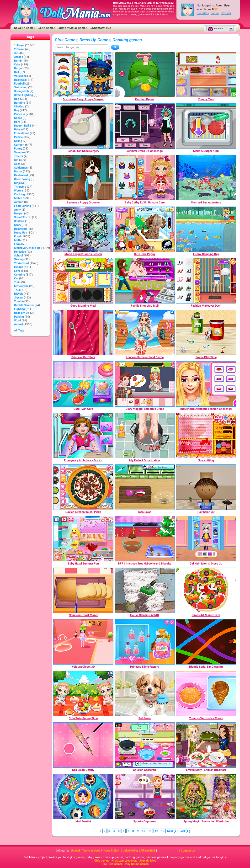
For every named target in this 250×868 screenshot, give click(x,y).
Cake (17, 64)
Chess (18, 118)
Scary (18, 225)
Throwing (20, 187)
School (19, 256)
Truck (18, 290)
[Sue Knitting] (206, 436)
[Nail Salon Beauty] (83, 745)
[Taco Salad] (145, 487)
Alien (17, 164)
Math (17, 240)
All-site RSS (148, 851)
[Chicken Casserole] (145, 745)
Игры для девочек (124, 861)
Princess (20, 114)
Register (226, 13)
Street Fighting (24, 95)
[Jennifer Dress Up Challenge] (145, 126)
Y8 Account (21, 263)
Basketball (21, 80)
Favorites (203, 13)
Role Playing (22, 179)
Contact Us (188, 851)
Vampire (19, 152)
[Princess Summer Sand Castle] (145, 332)
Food (17, 236)
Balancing (20, 229)
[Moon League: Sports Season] (83, 229)
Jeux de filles (148, 861)
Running (20, 103)
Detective (20, 252)
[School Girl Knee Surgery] (83, 126)
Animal (19, 324)
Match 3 (19, 198)
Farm (17, 244)
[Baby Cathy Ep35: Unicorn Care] (145, 178)
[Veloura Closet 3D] (83, 642)
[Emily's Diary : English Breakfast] (206, 745)
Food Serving (23, 206)
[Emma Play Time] (206, 332)
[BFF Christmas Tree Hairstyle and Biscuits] (145, 539)
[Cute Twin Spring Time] (83, 693)
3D (16, 53)
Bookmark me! (101, 28)
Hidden (19, 267)
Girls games (102, 861)
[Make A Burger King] (206, 126)
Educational (22, 133)
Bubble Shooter (24, 305)
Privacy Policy (110, 851)
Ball (16, 72)
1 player (19, 45)
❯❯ (185, 831)
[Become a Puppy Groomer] (83, 178)
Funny (18, 149)
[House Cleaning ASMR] (145, 590)
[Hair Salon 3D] (206, 487)
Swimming (21, 87)
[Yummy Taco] (206, 75)
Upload (75, 851)
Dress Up (20, 233)
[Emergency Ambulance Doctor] (83, 436)
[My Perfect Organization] (145, 436)
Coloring (20, 275)
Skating (19, 259)
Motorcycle (21, 286)
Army (17, 210)
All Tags (19, 330)
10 (144, 831)
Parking (19, 317)
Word (18, 320)
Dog (17, 99)
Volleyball (20, 76)
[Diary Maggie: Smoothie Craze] (145, 384)
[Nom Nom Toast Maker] (83, 590)
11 (150, 831)
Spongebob (21, 91)
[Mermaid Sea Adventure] (206, 178)
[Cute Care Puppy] (145, 229)
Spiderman (21, 168)
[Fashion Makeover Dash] (206, 281)
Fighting (19, 309)
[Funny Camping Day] (206, 229)
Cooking (19, 194)
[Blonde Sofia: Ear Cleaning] (206, 642)
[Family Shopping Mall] (145, 281)
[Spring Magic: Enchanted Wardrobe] (206, 797)
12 (156, 831)
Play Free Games (112, 864)
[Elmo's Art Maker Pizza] (206, 590)
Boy (17, 110)
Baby (17, 129)
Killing (18, 141)
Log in (215, 13)
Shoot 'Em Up (23, 217)
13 (163, 831)
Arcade (19, 57)
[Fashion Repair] (145, 75)
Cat (16, 160)
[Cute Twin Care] (83, 384)
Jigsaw (19, 298)
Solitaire (19, 221)
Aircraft (19, 202)
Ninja (17, 183)
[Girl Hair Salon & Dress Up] (206, 539)
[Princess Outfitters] (83, 332)
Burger (18, 68)
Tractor (19, 156)
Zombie (19, 301)
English (215, 29)
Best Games (47, 28)
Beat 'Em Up (22, 313)
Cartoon (19, 145)
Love (17, 271)
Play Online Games (137, 864)
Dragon (19, 213)
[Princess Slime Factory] (145, 642)
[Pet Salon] (145, 693)
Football (19, 84)
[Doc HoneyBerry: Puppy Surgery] (83, 75)
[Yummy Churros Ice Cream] (206, 693)
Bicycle (19, 294)
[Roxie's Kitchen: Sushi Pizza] (83, 487)
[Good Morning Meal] (83, 281)
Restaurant (21, 175)
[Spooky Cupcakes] (145, 797)
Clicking (19, 107)
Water (18, 191)
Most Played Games (73, 28)
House (18, 171)
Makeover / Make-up (27, 248)
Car (16, 278)
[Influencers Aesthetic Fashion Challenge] (206, 384)
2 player (19, 49)
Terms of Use (90, 851)
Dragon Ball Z (23, 126)
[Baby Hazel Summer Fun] (83, 539)
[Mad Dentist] (83, 797)
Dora (17, 122)
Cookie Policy (130, 851)
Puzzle (18, 137)
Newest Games (25, 28)
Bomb (18, 61)
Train (17, 282)
